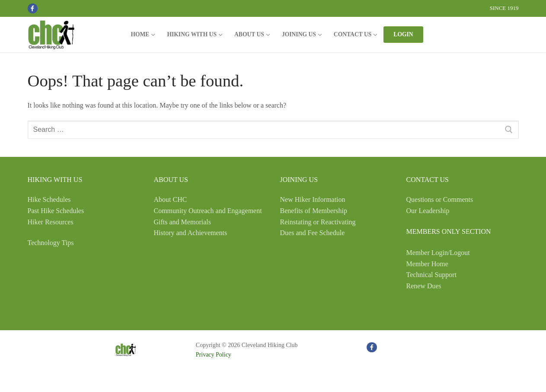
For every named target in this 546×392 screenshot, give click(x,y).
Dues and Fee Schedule (313, 233)
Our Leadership (428, 211)
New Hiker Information (313, 199)
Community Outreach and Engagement (208, 211)
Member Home (427, 264)
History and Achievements (191, 233)
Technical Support (432, 275)
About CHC (171, 199)
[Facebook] (33, 8)
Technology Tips (51, 243)
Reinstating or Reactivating (318, 222)
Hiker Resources (51, 222)
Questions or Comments (440, 199)
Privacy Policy (214, 355)
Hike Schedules (49, 199)
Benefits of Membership (314, 211)
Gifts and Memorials (182, 222)
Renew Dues (424, 286)
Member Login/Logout (438, 253)
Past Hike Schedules (56, 211)
